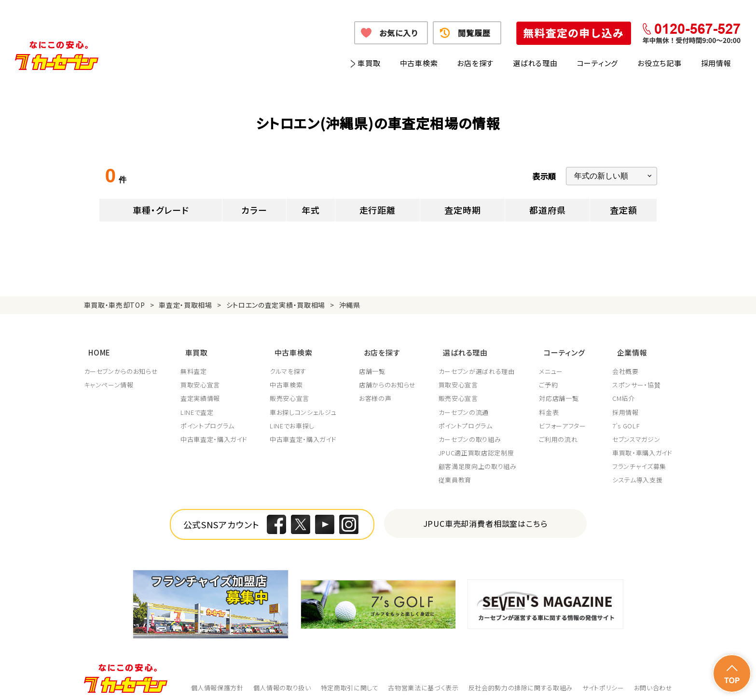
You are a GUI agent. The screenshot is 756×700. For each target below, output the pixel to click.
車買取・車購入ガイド (642, 446)
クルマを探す (289, 364)
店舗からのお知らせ (389, 378)
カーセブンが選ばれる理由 (479, 364)
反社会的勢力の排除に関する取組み (521, 680)
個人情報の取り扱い (282, 680)
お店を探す (475, 63)
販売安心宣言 (291, 391)
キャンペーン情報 (109, 378)
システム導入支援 (637, 473)
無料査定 (194, 364)
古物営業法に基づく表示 (423, 680)
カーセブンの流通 (466, 405)
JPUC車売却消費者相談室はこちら (485, 516)
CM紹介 (624, 391)
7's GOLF (626, 419)
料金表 (552, 405)
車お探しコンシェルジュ (304, 405)
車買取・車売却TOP (115, 305)
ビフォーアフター (566, 419)
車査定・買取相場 (186, 305)
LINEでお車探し (294, 419)
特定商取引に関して (350, 680)
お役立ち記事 (660, 63)
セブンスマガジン (636, 432)
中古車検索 (419, 63)
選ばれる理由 (535, 63)
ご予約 (552, 378)
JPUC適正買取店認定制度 (479, 446)
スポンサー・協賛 (636, 378)
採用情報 (716, 63)
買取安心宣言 (201, 378)
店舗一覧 (374, 364)
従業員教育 (457, 473)
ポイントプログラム (208, 419)
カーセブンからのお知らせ (121, 364)
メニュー (554, 364)
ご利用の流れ (562, 432)
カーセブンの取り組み (472, 432)
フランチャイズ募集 (639, 459)
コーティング (598, 63)
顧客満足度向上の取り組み (480, 459)
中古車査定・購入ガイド (214, 432)
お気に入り (398, 33)
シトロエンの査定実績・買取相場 (276, 305)
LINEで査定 (198, 405)
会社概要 (625, 364)
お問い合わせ (653, 680)
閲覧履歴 (474, 33)
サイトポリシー (603, 680)
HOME (95, 348)
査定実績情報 (201, 391)
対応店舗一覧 (562, 391)
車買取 (369, 63)
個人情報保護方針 (217, 680)
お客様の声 (377, 391)
